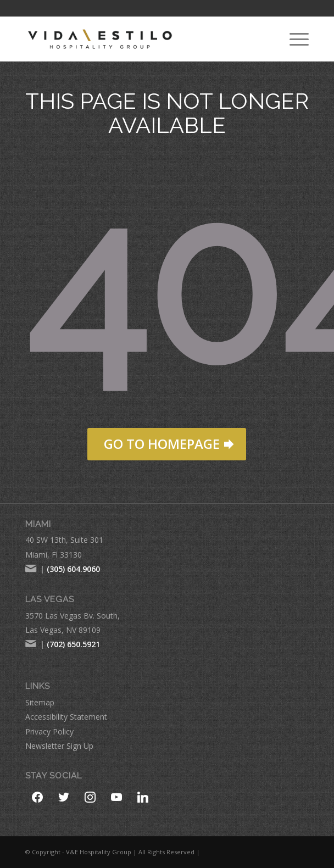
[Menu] (294, 39)
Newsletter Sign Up (59, 746)
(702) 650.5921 (73, 644)
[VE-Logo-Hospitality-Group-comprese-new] (139, 39)
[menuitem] (294, 39)
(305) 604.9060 (73, 569)
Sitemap (40, 702)
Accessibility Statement (66, 717)
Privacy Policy (49, 731)
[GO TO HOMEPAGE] (167, 444)
